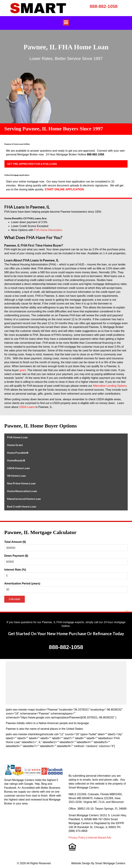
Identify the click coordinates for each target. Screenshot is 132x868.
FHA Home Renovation (48, 230)
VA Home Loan (16, 476)
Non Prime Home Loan (21, 483)
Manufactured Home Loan (24, 499)
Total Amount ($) (15, 542)
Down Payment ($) (16, 556)
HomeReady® (16, 460)
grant (23, 370)
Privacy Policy (77, 838)
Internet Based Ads (100, 838)
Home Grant (15, 445)
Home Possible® (18, 453)
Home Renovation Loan (22, 491)
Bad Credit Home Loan (22, 506)
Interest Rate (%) (15, 570)
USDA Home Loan (18, 468)
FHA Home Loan (17, 437)
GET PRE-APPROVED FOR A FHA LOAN (32, 164)
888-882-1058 (104, 6)
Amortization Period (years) (22, 583)
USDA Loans (27, 407)
